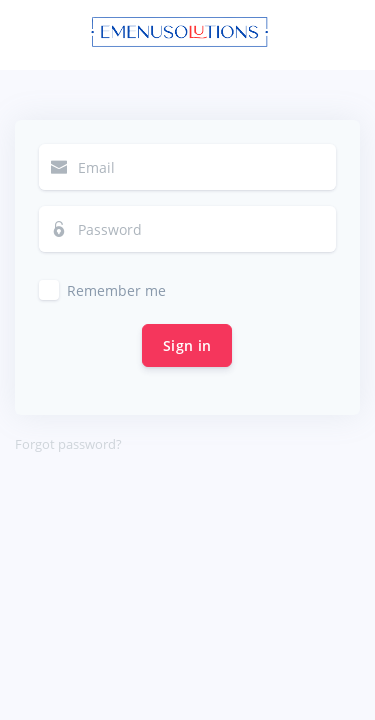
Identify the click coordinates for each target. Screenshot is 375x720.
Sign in (187, 345)
